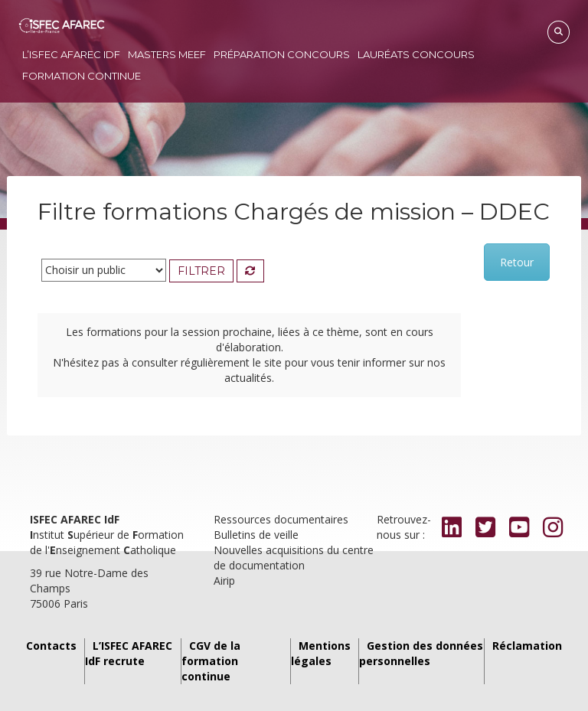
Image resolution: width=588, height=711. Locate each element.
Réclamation (527, 646)
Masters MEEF (167, 54)
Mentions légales (321, 653)
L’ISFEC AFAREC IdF (71, 54)
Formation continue (82, 76)
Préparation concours (282, 54)
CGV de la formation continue (211, 661)
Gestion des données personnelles (421, 653)
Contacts (51, 646)
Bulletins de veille (256, 535)
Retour (517, 262)
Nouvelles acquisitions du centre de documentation (294, 558)
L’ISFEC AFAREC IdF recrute (129, 653)
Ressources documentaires (281, 519)
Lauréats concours (416, 54)
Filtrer (201, 271)
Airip (224, 581)
